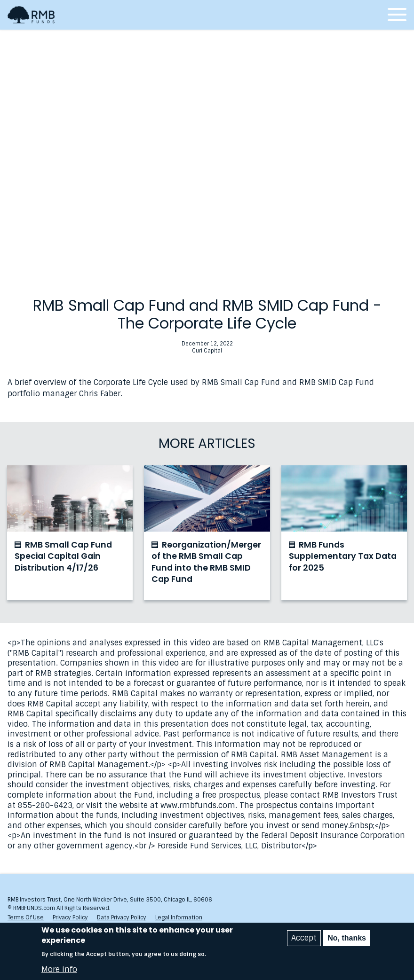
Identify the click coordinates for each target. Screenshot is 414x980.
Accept (304, 938)
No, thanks (347, 938)
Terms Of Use (26, 917)
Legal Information (179, 917)
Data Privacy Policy (122, 917)
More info (59, 970)
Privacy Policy (70, 917)
